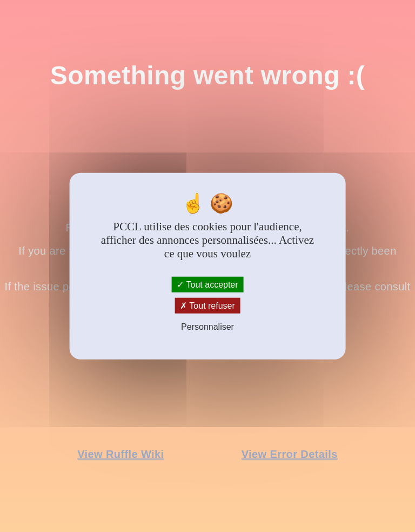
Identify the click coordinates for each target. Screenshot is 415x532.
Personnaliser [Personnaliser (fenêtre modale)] (207, 327)
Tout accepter (207, 285)
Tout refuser (207, 306)
